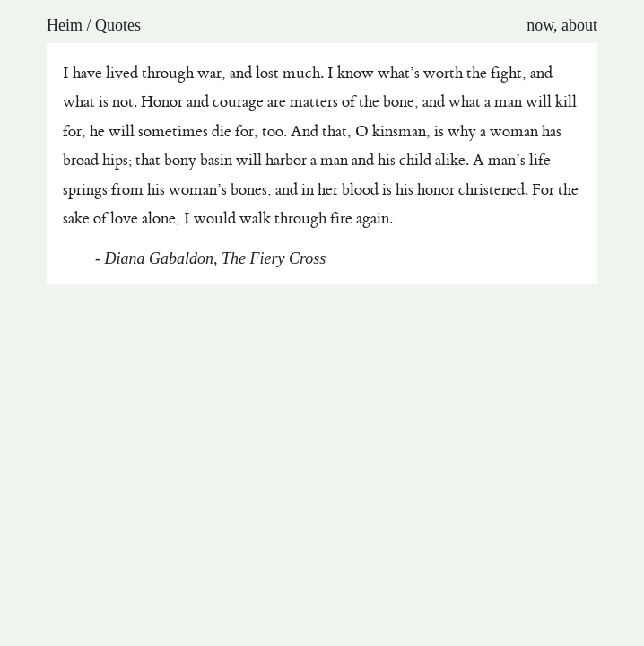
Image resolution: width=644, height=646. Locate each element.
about (579, 25)
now (540, 25)
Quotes (118, 25)
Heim (65, 25)
